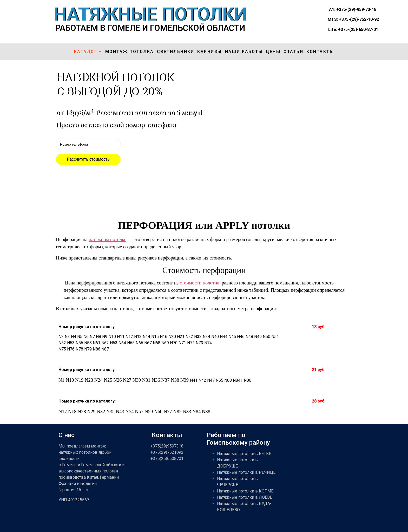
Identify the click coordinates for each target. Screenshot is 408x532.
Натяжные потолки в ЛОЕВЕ (245, 497)
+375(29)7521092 (167, 452)
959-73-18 (367, 9)
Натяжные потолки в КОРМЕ (245, 491)
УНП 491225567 (74, 500)
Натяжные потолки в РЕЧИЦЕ (246, 472)
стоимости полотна (200, 283)
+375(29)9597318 (167, 446)
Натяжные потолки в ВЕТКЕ (244, 454)
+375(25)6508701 (167, 459)
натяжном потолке (107, 239)
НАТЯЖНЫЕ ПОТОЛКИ (150, 14)
